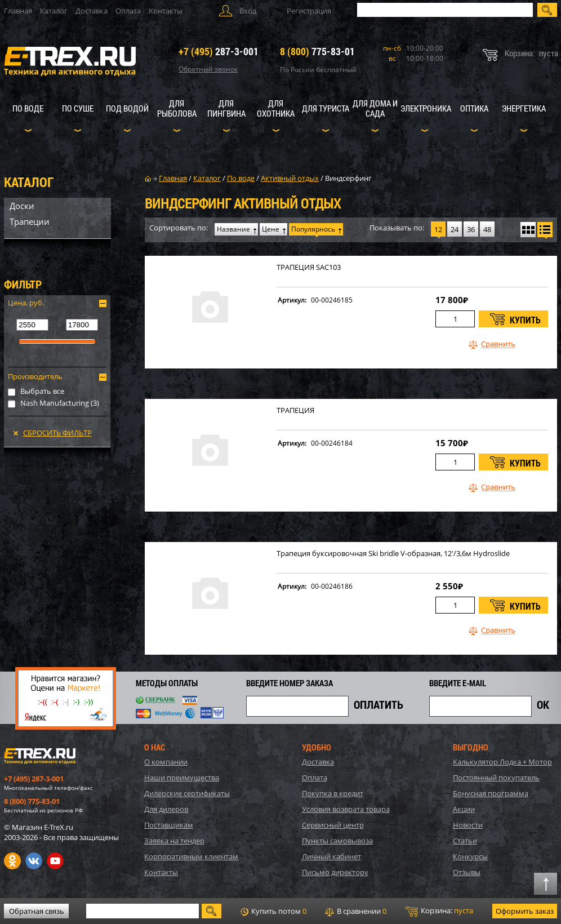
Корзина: (439, 911)
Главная (18, 11)
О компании (166, 762)
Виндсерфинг (348, 178)
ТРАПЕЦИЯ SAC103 (309, 267)
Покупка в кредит (333, 793)
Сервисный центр (333, 825)
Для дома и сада (375, 108)
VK (34, 861)
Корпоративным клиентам (191, 856)
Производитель (35, 376)
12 (438, 229)
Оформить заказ (525, 911)
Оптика (474, 108)
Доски (22, 206)
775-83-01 (317, 51)
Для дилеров (166, 809)
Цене (271, 229)
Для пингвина (226, 108)
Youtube (55, 861)
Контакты (166, 11)
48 (487, 229)
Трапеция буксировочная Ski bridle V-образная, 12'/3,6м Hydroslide (393, 554)
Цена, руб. (26, 303)
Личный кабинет (331, 856)
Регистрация (309, 11)
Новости (468, 825)
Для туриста (326, 108)
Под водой (127, 108)
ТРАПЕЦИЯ (295, 410)
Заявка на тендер (174, 841)
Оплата (128, 11)
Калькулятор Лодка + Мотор (502, 762)
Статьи (465, 841)
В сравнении (356, 911)
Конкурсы (470, 856)
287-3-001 (219, 51)
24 (455, 229)
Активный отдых (290, 178)
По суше (78, 108)
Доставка (92, 11)
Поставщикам (169, 825)
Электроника (426, 108)
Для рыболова (177, 108)
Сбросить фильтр (57, 433)
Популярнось (313, 229)
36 (471, 229)
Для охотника (276, 108)
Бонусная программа (491, 793)
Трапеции (30, 221)
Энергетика (524, 108)
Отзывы (467, 872)
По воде (28, 108)
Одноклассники (12, 861)
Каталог (54, 11)
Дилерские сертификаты (187, 793)
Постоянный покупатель (496, 778)
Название (233, 229)
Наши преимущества (182, 778)
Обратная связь (37, 911)
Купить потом (273, 911)
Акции (464, 809)
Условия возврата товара (346, 809)
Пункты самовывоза (337, 841)
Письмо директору (335, 872)
